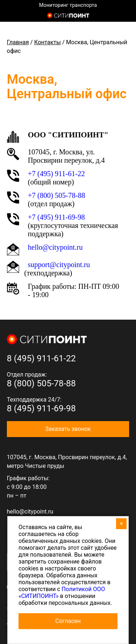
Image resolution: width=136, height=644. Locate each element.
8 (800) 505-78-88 (41, 383)
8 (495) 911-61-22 (41, 358)
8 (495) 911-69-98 (41, 408)
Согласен (68, 621)
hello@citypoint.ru (30, 512)
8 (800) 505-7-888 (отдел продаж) (124, 16)
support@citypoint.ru (59, 265)
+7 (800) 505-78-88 (57, 195)
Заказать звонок (68, 429)
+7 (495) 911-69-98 (56, 217)
